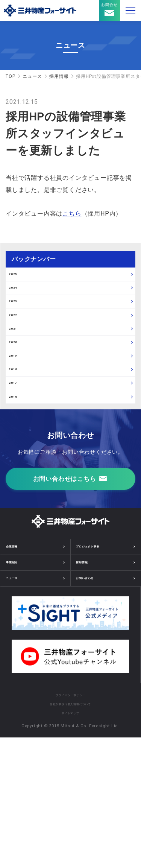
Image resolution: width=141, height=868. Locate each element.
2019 (19, 431)
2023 (19, 330)
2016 (19, 507)
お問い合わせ (93, 707)
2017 (19, 482)
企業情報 (17, 665)
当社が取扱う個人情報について (70, 834)
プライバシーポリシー (70, 825)
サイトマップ (70, 843)
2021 (19, 381)
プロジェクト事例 (98, 665)
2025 (19, 280)
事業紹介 (17, 686)
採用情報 (59, 76)
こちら (72, 214)
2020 (19, 406)
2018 (19, 456)
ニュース (32, 76)
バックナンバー (34, 259)
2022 (19, 356)
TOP (10, 76)
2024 (19, 305)
